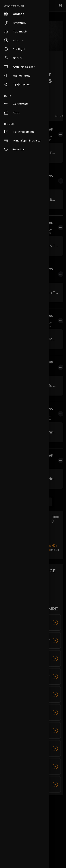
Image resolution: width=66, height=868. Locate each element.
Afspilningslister (19, 67)
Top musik (16, 32)
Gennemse (16, 104)
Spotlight (15, 49)
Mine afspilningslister (23, 141)
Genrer (13, 58)
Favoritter (15, 149)
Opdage (14, 14)
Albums (14, 40)
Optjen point (17, 85)
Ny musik (15, 23)
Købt (12, 113)
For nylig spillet (19, 132)
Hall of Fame (17, 76)
